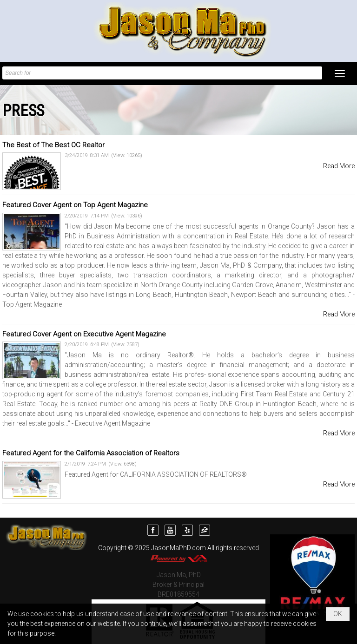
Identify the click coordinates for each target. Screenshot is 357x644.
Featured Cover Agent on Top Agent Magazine (75, 205)
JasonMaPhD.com (178, 548)
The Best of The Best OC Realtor (53, 145)
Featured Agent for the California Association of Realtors (91, 453)
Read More (339, 166)
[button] (340, 73)
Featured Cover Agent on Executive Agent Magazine (84, 334)
